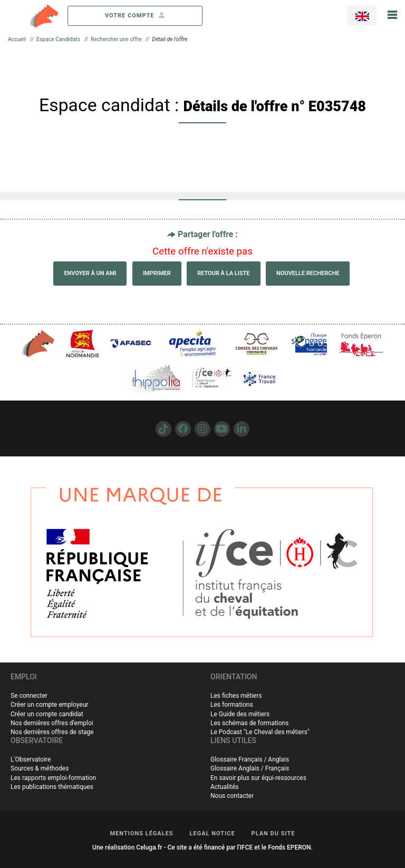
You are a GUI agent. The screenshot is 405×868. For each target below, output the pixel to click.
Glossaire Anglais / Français (250, 768)
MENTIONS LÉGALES (142, 833)
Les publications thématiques (52, 787)
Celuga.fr (149, 847)
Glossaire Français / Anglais (250, 759)
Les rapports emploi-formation (53, 778)
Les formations (232, 705)
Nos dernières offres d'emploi (52, 723)
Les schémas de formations (249, 723)
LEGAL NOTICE (213, 833)
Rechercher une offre (116, 39)
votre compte (135, 16)
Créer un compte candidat (47, 714)
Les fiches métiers (236, 696)
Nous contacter (232, 796)
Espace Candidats (58, 39)
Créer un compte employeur (49, 705)
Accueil (17, 39)
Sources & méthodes (40, 768)
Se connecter (29, 696)
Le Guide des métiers (240, 714)
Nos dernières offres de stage (52, 732)
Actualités (225, 787)
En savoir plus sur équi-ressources (258, 778)
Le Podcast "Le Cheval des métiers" (260, 732)
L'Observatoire (31, 759)
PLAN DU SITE (273, 833)
